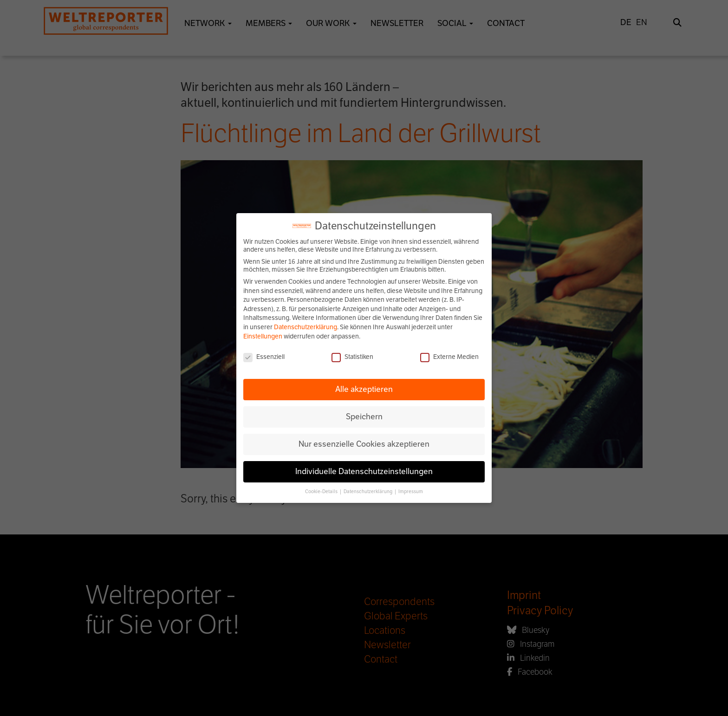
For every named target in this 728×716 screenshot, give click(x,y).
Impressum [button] (411, 491)
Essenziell (264, 357)
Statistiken (352, 357)
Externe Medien (449, 357)
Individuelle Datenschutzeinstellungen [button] (364, 471)
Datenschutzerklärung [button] (368, 491)
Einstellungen (263, 336)
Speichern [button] (364, 417)
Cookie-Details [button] (322, 491)
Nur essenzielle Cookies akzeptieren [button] (364, 444)
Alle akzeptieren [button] (364, 389)
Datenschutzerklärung (305, 327)
